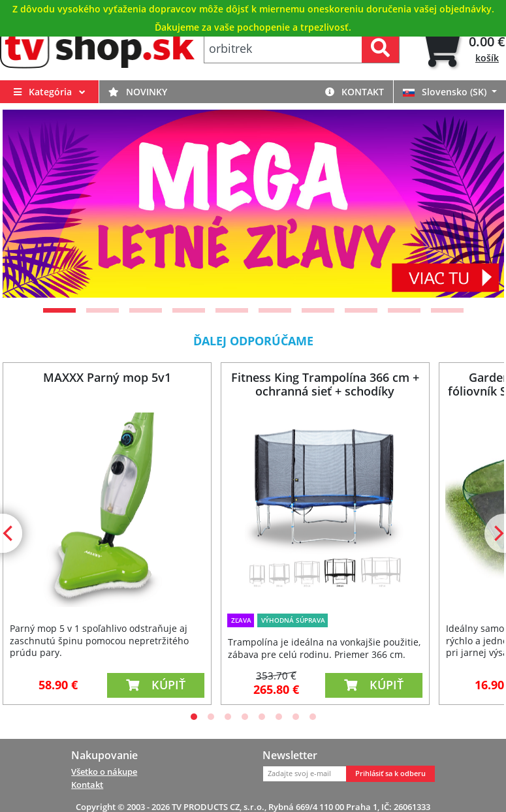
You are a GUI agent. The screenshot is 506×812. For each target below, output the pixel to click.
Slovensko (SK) (446, 92)
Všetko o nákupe (104, 772)
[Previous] (29, 204)
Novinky (138, 92)
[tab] (462, 49)
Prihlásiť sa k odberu (390, 773)
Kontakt (355, 92)
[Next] (478, 204)
